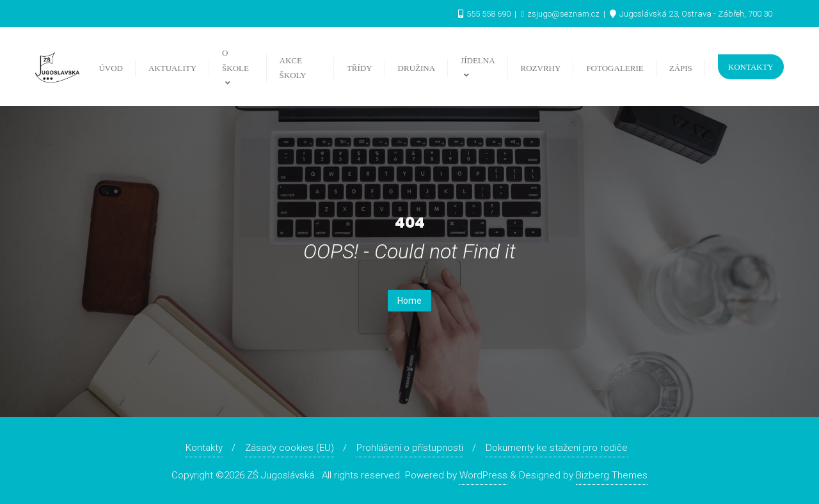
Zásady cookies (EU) (290, 448)
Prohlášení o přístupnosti (410, 448)
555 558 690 (485, 14)
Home (409, 301)
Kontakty (751, 67)
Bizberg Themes (612, 475)
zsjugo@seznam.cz (561, 14)
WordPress (483, 475)
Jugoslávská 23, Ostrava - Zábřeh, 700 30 (691, 14)
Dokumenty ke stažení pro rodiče (557, 448)
